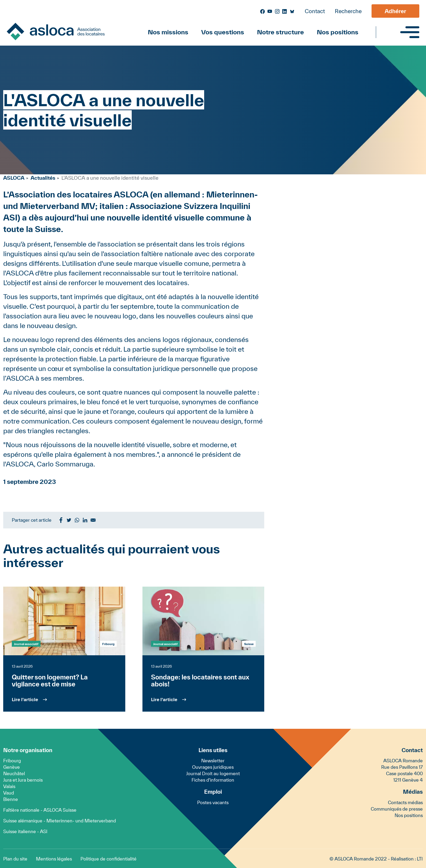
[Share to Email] (93, 520)
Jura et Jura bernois (23, 780)
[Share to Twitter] (69, 520)
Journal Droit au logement (213, 773)
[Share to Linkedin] (85, 520)
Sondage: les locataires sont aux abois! (200, 681)
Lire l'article (25, 699)
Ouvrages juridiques (213, 767)
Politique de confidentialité (109, 859)
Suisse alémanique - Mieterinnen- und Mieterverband (60, 821)
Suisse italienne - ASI (25, 831)
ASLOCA (14, 178)
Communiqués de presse (397, 809)
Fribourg (12, 761)
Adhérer (395, 11)
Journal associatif (26, 644)
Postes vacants (213, 802)
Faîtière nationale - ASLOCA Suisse (40, 810)
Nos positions (338, 32)
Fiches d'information (213, 780)
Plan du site (15, 859)
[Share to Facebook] (61, 520)
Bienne (11, 799)
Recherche (348, 11)
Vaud (9, 793)
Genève (12, 767)
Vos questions (223, 32)
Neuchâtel (14, 773)
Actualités (43, 178)
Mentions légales (54, 859)
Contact (315, 11)
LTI (420, 859)
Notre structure (280, 32)
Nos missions (168, 32)
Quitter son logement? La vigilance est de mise (50, 681)
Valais (9, 786)
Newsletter (213, 761)
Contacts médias (405, 802)
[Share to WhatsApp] (77, 520)
